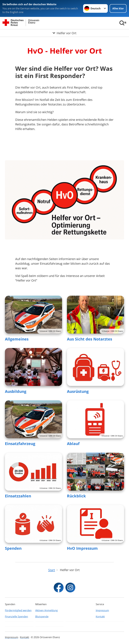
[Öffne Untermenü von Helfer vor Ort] (64, 33)
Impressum (102, 610)
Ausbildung (16, 391)
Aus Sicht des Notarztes (90, 339)
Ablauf (73, 444)
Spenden (13, 548)
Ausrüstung (78, 391)
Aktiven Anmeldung (46, 610)
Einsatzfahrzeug (20, 444)
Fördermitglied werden (18, 610)
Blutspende (42, 617)
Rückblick (76, 496)
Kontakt (100, 617)
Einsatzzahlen (18, 496)
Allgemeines (17, 339)
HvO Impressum (82, 548)
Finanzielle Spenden (16, 617)
